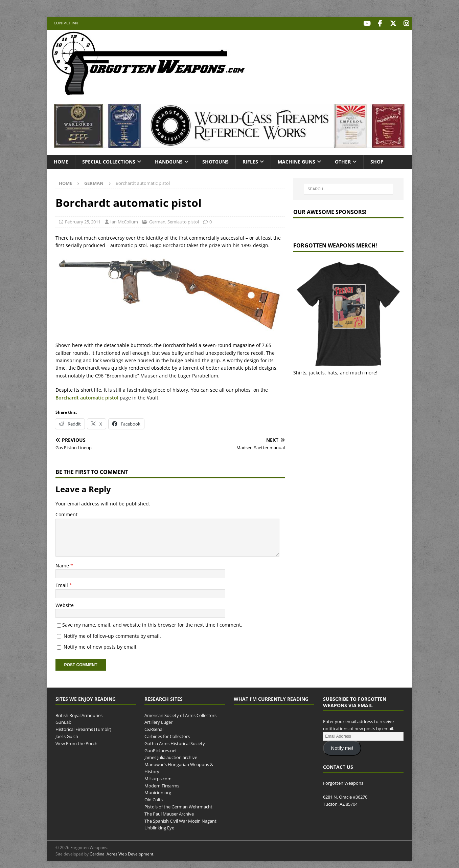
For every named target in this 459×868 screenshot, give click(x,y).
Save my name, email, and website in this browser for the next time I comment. (152, 624)
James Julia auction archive (171, 756)
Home (61, 161)
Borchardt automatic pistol (87, 396)
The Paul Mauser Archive (169, 813)
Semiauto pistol (183, 221)
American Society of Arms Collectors (180, 714)
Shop (377, 161)
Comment (66, 513)
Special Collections (109, 161)
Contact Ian (66, 23)
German (157, 221)
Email (62, 584)
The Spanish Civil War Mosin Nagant (180, 820)
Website (65, 604)
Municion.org (158, 791)
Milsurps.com (158, 778)
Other (343, 161)
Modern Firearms (162, 784)
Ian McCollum (124, 221)
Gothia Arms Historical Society (175, 742)
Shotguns (215, 161)
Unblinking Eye (159, 827)
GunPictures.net (161, 749)
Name (63, 565)
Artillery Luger (158, 721)
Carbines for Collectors (167, 735)
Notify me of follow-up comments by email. (112, 635)
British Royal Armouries (79, 714)
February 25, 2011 (83, 221)
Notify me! (342, 747)
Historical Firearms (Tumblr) (83, 728)
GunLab (63, 721)
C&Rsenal (154, 728)
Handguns (169, 161)
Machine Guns (296, 161)
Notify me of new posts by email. (101, 646)
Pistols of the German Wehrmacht (178, 806)
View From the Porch (76, 742)
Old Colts (154, 799)
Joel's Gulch (67, 735)
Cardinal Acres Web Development (121, 853)
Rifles (250, 161)
